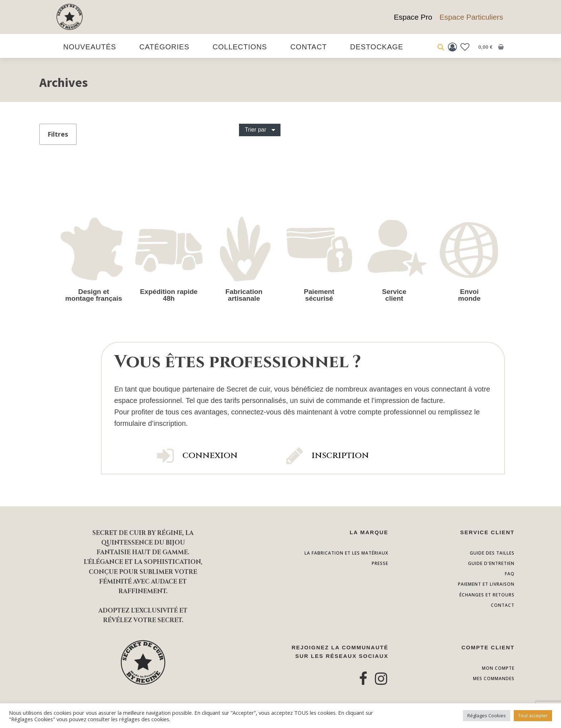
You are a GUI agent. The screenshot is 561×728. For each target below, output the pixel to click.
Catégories (165, 47)
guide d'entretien (491, 563)
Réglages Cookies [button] (487, 715)
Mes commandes (494, 678)
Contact (308, 47)
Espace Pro (413, 17)
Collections (240, 47)
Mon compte (498, 668)
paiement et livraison (486, 584)
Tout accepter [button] (533, 715)
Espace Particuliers (471, 17)
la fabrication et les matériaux (346, 553)
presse (380, 563)
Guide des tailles (492, 553)
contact (503, 605)
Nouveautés (90, 47)
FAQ (510, 574)
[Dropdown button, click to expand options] (260, 130)
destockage (377, 47)
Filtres (58, 134)
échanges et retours (487, 595)
